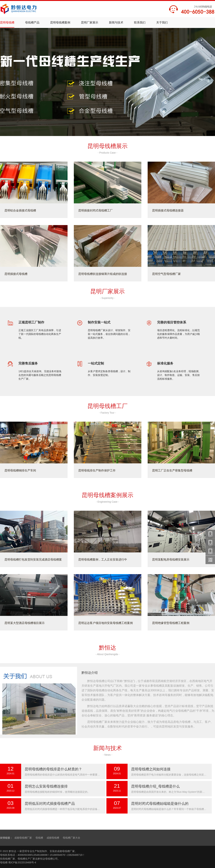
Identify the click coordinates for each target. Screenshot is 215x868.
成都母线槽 (53, 838)
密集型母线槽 (107, 30)
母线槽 (39, 838)
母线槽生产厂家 (26, 859)
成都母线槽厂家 (23, 838)
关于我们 (162, 22)
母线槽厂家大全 (71, 838)
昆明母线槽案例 (60, 22)
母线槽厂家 (9, 859)
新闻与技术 (116, 22)
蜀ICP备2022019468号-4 (22, 862)
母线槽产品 (32, 22)
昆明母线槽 (7, 22)
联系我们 (140, 22)
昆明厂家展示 (90, 22)
